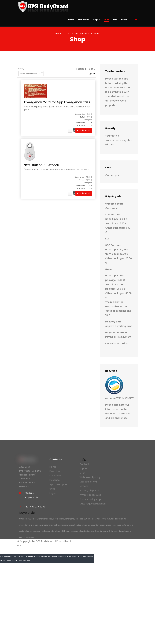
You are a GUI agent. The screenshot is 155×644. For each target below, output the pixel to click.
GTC (82, 474)
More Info (26, 561)
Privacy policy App (90, 500)
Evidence (55, 481)
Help (95, 20)
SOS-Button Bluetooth (42, 165)
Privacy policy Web (90, 496)
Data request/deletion (93, 505)
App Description (59, 486)
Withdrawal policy (90, 478)
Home (71, 20)
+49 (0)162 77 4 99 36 (35, 508)
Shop (107, 20)
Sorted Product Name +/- (30, 74)
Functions (55, 477)
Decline (19, 561)
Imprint (84, 470)
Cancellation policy (116, 343)
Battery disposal (89, 492)
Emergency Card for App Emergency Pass (57, 102)
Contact (84, 465)
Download (84, 20)
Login (124, 20)
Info (115, 20)
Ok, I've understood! (8, 561)
